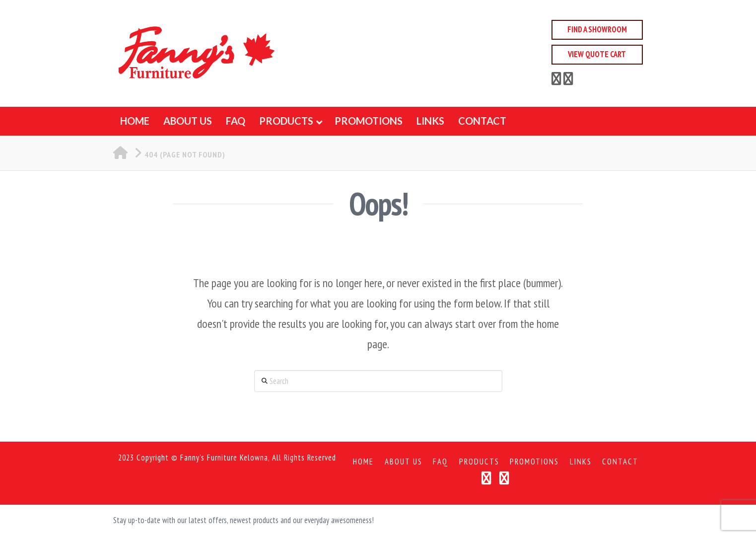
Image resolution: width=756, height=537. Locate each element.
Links (581, 462)
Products (479, 462)
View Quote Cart (597, 54)
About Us (404, 462)
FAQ (441, 462)
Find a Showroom (597, 29)
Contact (620, 462)
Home (363, 462)
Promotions (534, 462)
